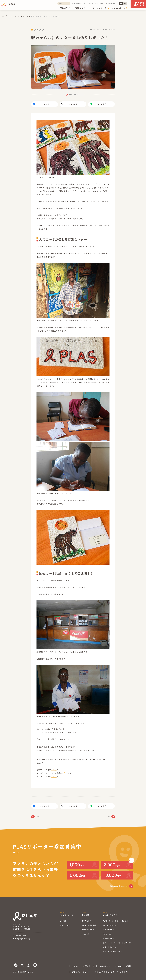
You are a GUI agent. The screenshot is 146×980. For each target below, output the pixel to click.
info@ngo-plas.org (23, 939)
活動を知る (70, 8)
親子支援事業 (86, 921)
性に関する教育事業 (89, 926)
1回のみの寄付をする (111, 926)
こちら (54, 770)
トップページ (7, 16)
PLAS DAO (107, 934)
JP (111, 4)
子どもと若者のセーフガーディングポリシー (113, 972)
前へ (38, 817)
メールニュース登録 (85, 4)
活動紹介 (86, 915)
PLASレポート (108, 8)
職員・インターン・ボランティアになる (117, 943)
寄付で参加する (136, 5)
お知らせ (75, 966)
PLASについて (67, 915)
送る (101, 104)
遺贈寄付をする (109, 939)
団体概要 (63, 921)
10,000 (113, 876)
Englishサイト (104, 966)
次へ (108, 817)
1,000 (77, 865)
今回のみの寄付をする (119, 886)
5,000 (78, 876)
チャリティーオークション (113, 952)
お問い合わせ (100, 4)
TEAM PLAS (65, 926)
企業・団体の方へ (69, 4)
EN (115, 4)
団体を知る (55, 8)
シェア (45, 104)
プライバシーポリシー (81, 972)
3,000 (112, 865)
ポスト (73, 104)
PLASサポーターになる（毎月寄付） (116, 921)
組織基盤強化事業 (88, 930)
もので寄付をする (109, 930)
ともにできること (88, 8)
